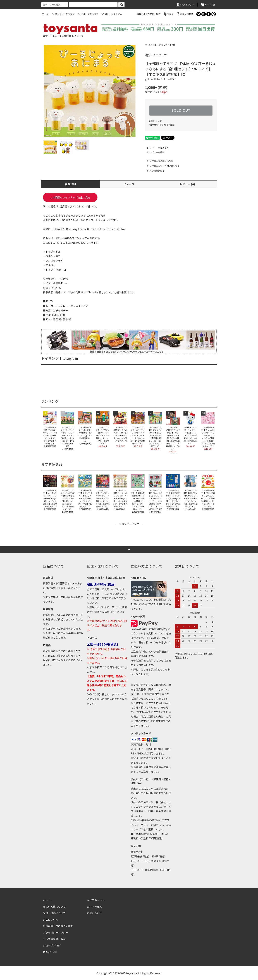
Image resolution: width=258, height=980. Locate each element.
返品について (155, 121)
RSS (45, 952)
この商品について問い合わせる (162, 166)
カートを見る (94, 907)
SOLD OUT (181, 111)
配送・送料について (54, 913)
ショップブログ (52, 945)
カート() (208, 5)
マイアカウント (96, 900)
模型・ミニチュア (160, 45)
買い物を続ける (155, 171)
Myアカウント (185, 5)
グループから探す (88, 14)
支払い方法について (54, 907)
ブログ (168, 14)
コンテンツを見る (111, 14)
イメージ (129, 184)
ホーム (45, 14)
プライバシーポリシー (56, 932)
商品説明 (71, 184)
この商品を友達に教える (159, 160)
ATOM (53, 952)
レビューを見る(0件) (157, 148)
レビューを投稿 (155, 152)
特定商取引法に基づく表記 (162, 125)
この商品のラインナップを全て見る (70, 197)
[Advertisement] (129, 534)
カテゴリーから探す (63, 14)
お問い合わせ (185, 14)
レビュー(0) (187, 184)
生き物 (172, 45)
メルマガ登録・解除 (149, 14)
